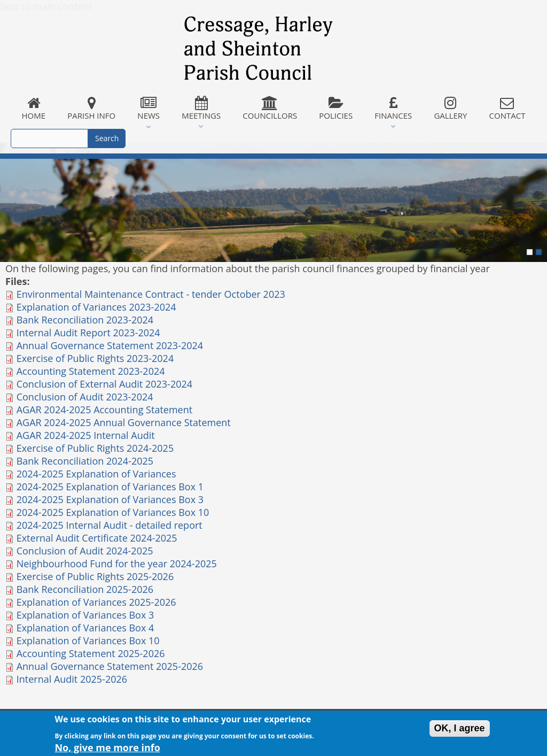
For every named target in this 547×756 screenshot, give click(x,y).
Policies (336, 109)
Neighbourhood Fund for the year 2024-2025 (117, 564)
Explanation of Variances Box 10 (88, 641)
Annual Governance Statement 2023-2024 (110, 345)
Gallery (451, 109)
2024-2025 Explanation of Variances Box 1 (110, 487)
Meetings (201, 109)
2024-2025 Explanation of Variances (96, 474)
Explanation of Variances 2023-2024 (96, 307)
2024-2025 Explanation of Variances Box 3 (110, 499)
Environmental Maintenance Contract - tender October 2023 (151, 294)
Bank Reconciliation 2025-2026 (85, 589)
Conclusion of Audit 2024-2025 (85, 551)
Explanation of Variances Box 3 (85, 615)
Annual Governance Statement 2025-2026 (110, 666)
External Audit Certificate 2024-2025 (97, 538)
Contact (507, 109)
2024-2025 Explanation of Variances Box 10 (113, 512)
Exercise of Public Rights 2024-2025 (95, 448)
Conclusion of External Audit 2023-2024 (104, 384)
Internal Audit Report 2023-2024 (88, 333)
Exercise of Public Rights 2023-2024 (95, 358)
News (149, 109)
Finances (393, 109)
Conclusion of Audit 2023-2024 (85, 397)
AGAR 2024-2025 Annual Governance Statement (124, 422)
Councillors (270, 109)
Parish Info (92, 109)
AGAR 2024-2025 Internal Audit (86, 435)
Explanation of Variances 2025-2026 (96, 602)
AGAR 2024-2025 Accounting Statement (104, 410)
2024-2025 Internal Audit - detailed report (110, 525)
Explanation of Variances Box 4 (85, 628)
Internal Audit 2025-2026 (72, 679)
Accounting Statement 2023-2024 (91, 371)
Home (34, 109)
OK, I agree (460, 730)
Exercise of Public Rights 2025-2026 (95, 576)
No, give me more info (107, 749)
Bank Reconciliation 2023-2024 (85, 320)
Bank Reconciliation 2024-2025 (85, 461)
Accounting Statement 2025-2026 (91, 653)
